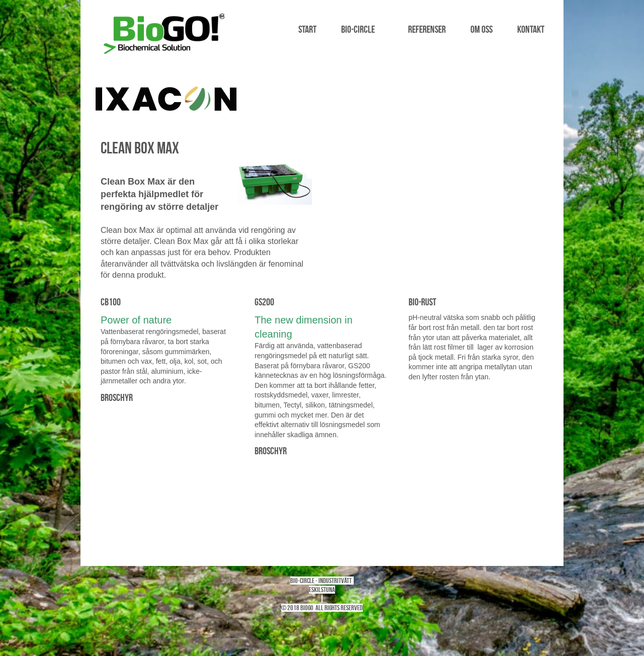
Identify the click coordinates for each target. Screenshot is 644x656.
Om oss (481, 29)
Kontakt (531, 29)
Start (307, 29)
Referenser (427, 29)
